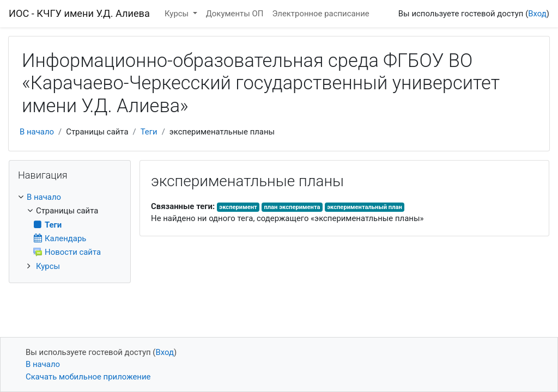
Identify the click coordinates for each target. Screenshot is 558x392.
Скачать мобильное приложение (88, 377)
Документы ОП (235, 14)
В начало (37, 132)
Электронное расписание (320, 14)
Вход (537, 14)
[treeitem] (70, 197)
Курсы (178, 14)
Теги (149, 132)
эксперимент (238, 207)
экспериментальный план (365, 207)
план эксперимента (292, 207)
